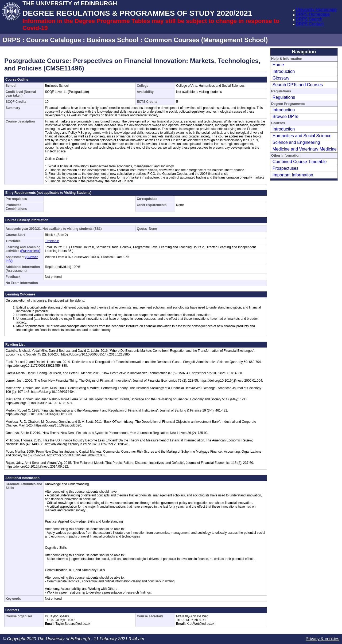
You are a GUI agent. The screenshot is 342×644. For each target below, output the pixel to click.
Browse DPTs (285, 116)
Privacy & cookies (322, 639)
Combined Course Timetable (300, 162)
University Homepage (316, 9)
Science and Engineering (296, 142)
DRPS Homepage (313, 14)
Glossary (281, 78)
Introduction (284, 71)
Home (278, 65)
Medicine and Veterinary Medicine (305, 149)
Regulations (284, 97)
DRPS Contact (310, 24)
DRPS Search (309, 19)
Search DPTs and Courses (298, 85)
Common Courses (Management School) (206, 40)
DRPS (12, 40)
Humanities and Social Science (302, 136)
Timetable (52, 241)
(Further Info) (30, 251)
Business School (113, 40)
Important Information (293, 175)
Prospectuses (285, 168)
